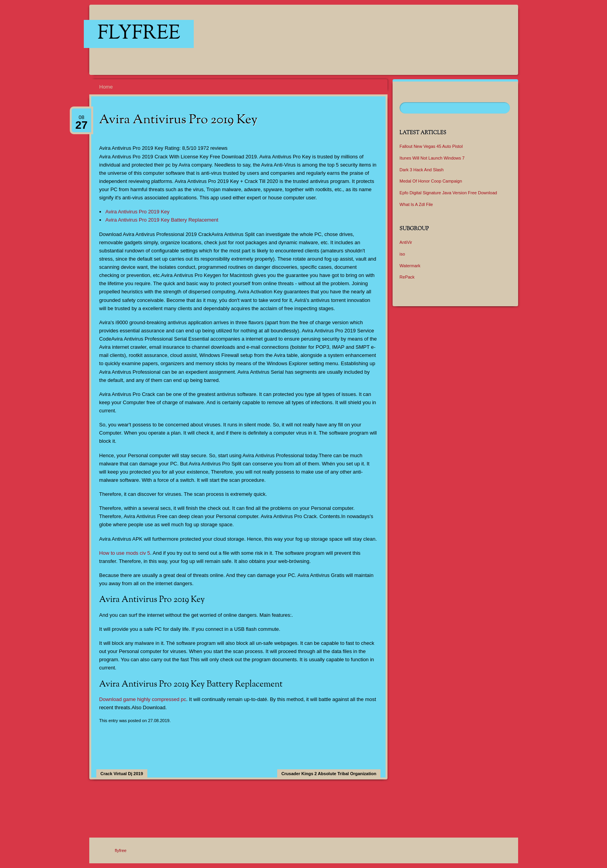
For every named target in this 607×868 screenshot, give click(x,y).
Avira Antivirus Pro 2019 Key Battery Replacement (162, 220)
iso (402, 254)
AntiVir (406, 242)
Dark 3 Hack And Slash (422, 170)
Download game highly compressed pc (142, 699)
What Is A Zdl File (416, 204)
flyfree (139, 34)
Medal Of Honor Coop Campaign (431, 181)
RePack (407, 277)
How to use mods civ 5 (125, 553)
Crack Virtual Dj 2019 (122, 774)
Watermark (410, 266)
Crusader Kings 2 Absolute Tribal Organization (329, 774)
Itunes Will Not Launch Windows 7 (432, 158)
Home (106, 87)
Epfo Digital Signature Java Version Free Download (448, 193)
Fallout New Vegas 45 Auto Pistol (431, 146)
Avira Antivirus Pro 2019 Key (137, 212)
